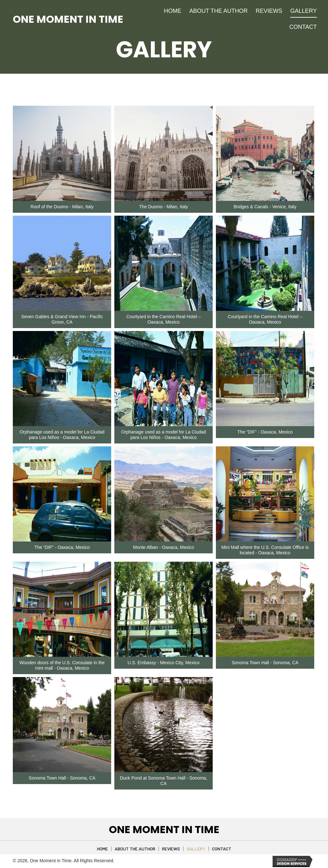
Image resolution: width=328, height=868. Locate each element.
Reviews (171, 849)
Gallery (196, 849)
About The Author (135, 849)
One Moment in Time (68, 19)
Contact (222, 849)
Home (102, 849)
